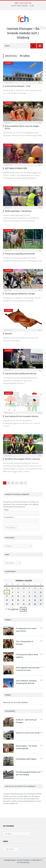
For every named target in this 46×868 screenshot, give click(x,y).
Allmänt (8, 63)
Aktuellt (8, 334)
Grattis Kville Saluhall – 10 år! (22, 6)
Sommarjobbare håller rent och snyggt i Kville (22, 127)
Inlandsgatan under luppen (26, 759)
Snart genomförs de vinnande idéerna (21, 416)
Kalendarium (10, 571)
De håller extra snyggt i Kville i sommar (22, 459)
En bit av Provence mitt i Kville (28, 733)
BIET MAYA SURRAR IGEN (16, 168)
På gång (8, 145)
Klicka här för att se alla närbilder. (16, 702)
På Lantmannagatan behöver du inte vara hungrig (28, 773)
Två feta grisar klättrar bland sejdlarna (27, 656)
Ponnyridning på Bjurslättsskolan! (20, 254)
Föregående (12, 609)
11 (21, 483)
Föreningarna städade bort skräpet (20, 294)
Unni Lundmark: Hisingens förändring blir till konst (26, 682)
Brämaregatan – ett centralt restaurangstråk (26, 747)
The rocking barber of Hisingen (24, 643)
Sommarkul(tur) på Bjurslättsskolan (21, 373)
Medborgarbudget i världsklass (18, 211)
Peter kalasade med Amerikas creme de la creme (28, 669)
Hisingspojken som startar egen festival (26, 630)
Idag (23, 609)
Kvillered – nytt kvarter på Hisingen (26, 721)
